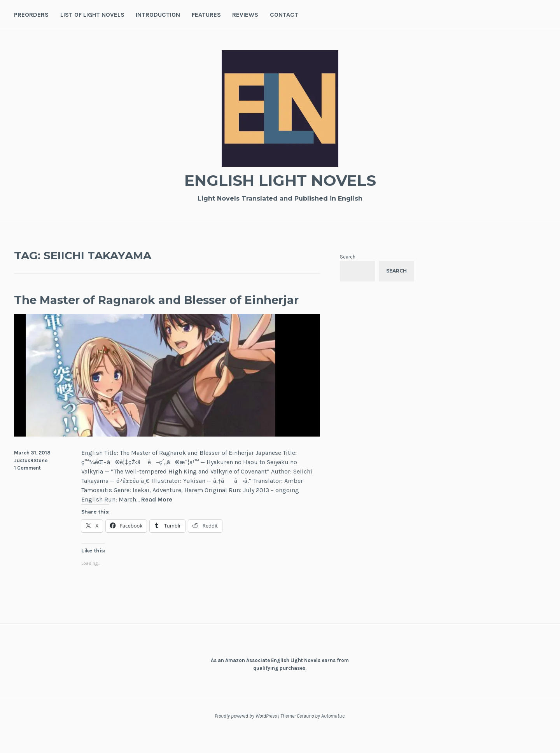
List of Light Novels (92, 15)
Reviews (245, 15)
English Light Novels (280, 179)
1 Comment (27, 487)
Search (348, 257)
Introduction (158, 15)
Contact (284, 15)
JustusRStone (31, 480)
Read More (157, 519)
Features (206, 15)
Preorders (31, 15)
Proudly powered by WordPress (246, 735)
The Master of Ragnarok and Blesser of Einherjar (164, 308)
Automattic (333, 735)
